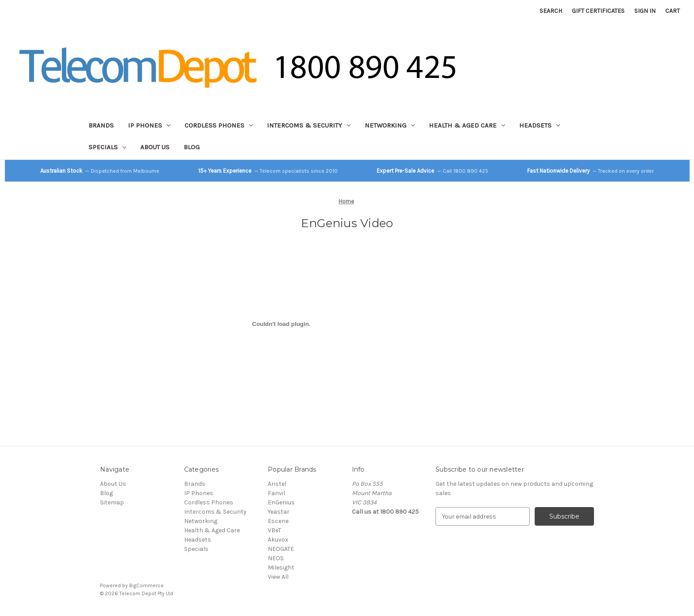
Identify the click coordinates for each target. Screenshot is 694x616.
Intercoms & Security (309, 125)
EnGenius (281, 502)
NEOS (276, 558)
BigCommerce (147, 585)
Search (551, 11)
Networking (390, 125)
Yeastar (279, 512)
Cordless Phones (219, 125)
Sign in (645, 11)
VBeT (274, 530)
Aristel (277, 484)
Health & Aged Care (467, 125)
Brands (101, 125)
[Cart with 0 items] (673, 11)
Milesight (281, 568)
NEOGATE (281, 549)
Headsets (540, 125)
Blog (192, 147)
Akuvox (278, 540)
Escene (278, 521)
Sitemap (112, 502)
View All (278, 577)
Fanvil (276, 493)
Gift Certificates (598, 11)
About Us (155, 147)
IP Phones (149, 125)
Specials (107, 147)
